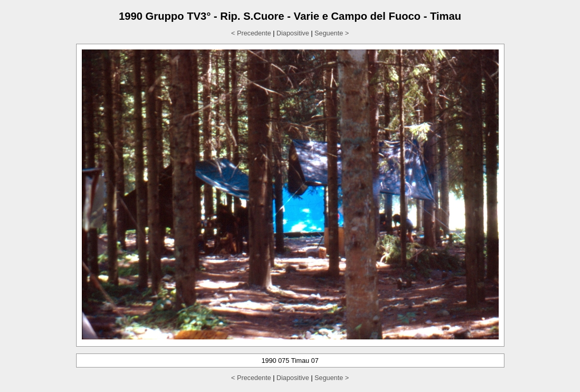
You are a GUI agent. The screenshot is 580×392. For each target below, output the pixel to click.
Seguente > (332, 33)
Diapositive (293, 33)
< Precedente (251, 33)
